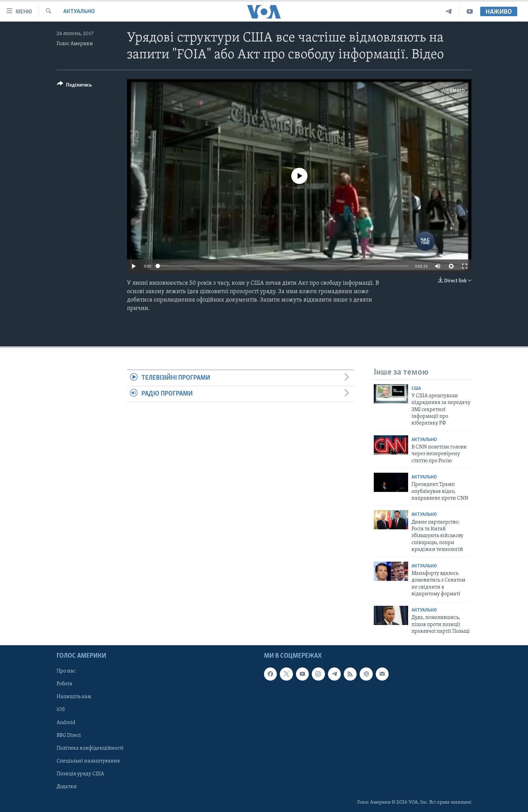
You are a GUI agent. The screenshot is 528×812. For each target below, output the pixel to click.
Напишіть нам (74, 697)
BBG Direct (69, 735)
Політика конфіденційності (90, 748)
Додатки (67, 786)
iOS (61, 710)
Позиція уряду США (80, 774)
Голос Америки (75, 44)
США (416, 389)
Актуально (79, 12)
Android (66, 722)
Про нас (66, 671)
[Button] (74, 86)
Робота (64, 684)
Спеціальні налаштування (88, 761)
